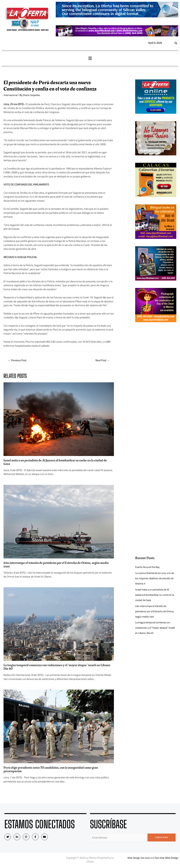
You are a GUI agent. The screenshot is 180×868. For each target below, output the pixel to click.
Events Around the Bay (148, 567)
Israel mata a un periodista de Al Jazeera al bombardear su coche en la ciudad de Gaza (58, 462)
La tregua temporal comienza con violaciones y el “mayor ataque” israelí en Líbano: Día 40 (55, 667)
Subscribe (162, 838)
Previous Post (18, 361)
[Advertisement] (156, 382)
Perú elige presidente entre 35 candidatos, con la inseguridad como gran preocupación (53, 770)
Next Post (102, 361)
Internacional (11, 95)
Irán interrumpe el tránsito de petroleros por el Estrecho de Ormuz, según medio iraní (54, 565)
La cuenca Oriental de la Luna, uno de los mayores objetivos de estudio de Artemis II (155, 578)
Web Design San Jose (139, 858)
